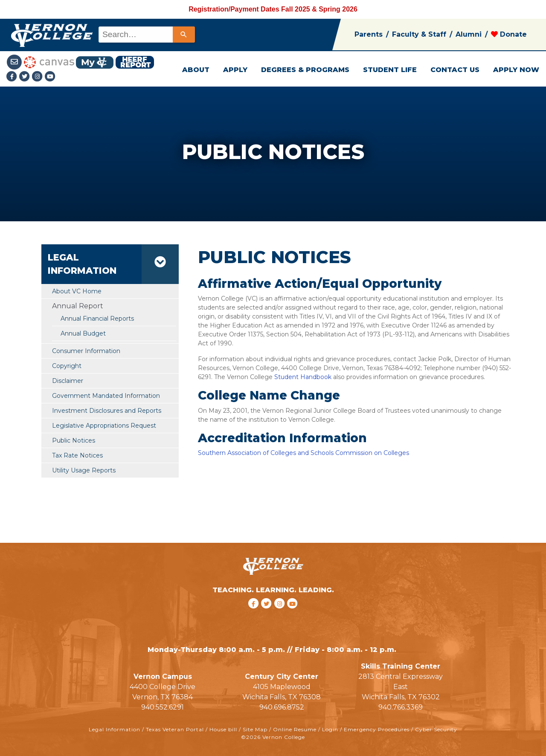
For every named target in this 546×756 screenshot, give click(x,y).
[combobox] (146, 35)
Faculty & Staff (419, 34)
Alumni (469, 34)
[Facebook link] (13, 77)
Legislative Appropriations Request (104, 426)
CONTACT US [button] (455, 70)
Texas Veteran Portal (175, 729)
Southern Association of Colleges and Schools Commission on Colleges (303, 453)
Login (330, 729)
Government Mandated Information (106, 396)
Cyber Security (436, 729)
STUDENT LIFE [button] (390, 70)
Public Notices (74, 440)
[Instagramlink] (38, 77)
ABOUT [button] (196, 70)
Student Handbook (304, 377)
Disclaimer (68, 381)
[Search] (184, 35)
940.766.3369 (401, 707)
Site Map (255, 729)
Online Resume (295, 729)
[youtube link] (50, 77)
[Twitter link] (26, 77)
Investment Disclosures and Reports (107, 411)
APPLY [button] (235, 70)
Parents (369, 34)
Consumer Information (86, 351)
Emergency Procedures (377, 729)
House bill (223, 729)
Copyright (67, 366)
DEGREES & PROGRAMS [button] (305, 70)
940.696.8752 (282, 707)
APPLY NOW (516, 70)
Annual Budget (83, 333)
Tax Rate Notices (77, 455)
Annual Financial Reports (97, 319)
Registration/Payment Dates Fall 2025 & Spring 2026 (273, 9)
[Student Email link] (15, 62)
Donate (509, 34)
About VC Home (77, 291)
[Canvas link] (49, 62)
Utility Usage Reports (84, 470)
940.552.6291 (163, 707)
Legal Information (115, 729)
